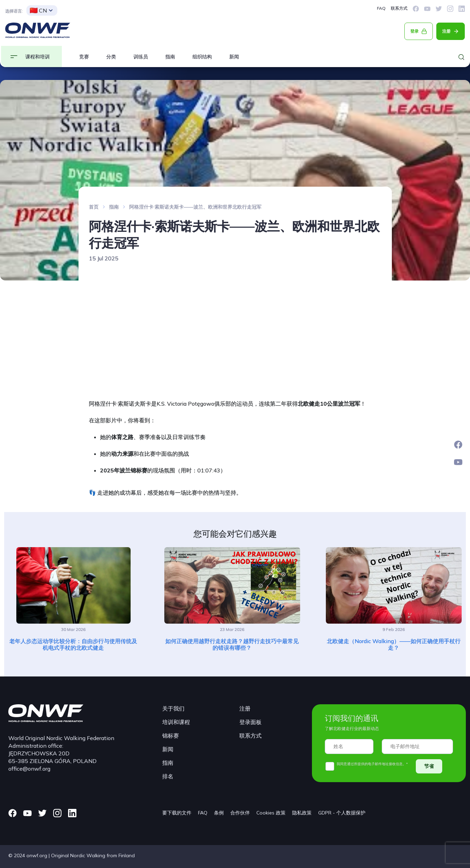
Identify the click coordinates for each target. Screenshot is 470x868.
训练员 (141, 57)
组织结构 (202, 57)
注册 (446, 31)
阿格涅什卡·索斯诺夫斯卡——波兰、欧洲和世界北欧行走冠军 (195, 207)
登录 (414, 31)
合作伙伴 (240, 813)
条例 (219, 813)
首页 (94, 207)
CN (38, 10)
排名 (168, 776)
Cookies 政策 (271, 813)
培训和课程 (176, 722)
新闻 (234, 57)
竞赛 (84, 57)
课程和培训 (38, 57)
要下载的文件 (177, 813)
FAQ (381, 8)
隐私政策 (302, 813)
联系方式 (399, 8)
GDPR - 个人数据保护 (342, 813)
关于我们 (173, 708)
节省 (429, 766)
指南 (170, 57)
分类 (111, 57)
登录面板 (250, 722)
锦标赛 (171, 736)
